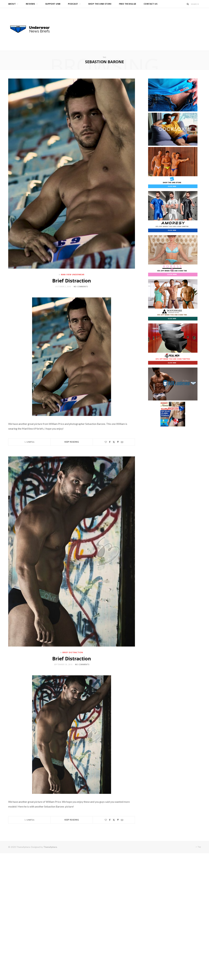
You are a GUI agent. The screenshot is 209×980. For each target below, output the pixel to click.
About (12, 4)
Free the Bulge (128, 4)
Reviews (30, 4)
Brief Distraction (72, 281)
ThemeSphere (50, 847)
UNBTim (31, 442)
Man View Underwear (73, 274)
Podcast (73, 4)
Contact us (150, 4)
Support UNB (53, 4)
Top (198, 847)
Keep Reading (72, 442)
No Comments (81, 286)
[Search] (188, 4)
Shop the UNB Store (100, 4)
